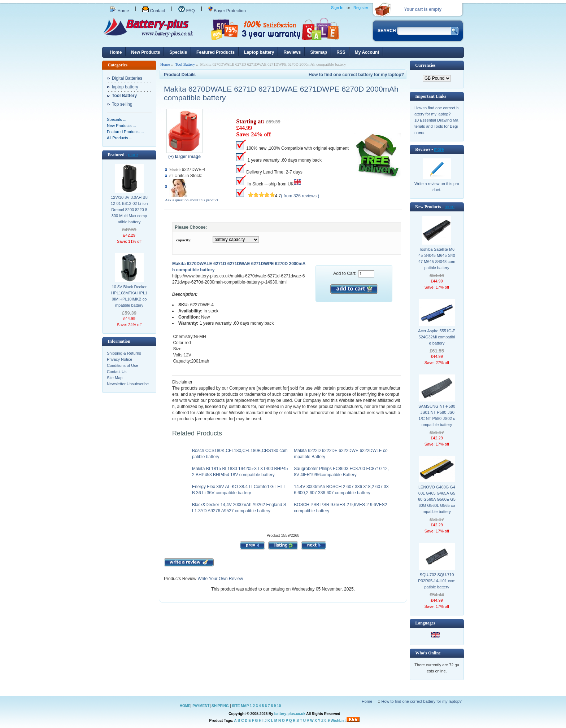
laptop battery (125, 87)
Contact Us (117, 372)
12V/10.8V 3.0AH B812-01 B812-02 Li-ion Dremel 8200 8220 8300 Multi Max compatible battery (129, 210)
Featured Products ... (125, 132)
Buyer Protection (227, 11)
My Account (367, 52)
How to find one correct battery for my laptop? (356, 75)
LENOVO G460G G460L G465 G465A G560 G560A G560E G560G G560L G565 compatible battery (437, 499)
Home (119, 11)
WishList (338, 721)
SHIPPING (220, 706)
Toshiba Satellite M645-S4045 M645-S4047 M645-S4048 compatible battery (437, 258)
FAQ (186, 11)
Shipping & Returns (124, 353)
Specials (178, 52)
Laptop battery (259, 52)
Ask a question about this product (192, 200)
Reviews (292, 52)
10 (279, 706)
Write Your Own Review (220, 579)
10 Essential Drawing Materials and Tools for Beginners (436, 126)
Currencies (425, 65)
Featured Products (215, 52)
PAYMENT (201, 706)
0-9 (327, 721)
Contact (154, 11)
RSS (341, 52)
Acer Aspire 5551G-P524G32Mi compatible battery (437, 337)
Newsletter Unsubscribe (128, 384)
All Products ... (120, 138)
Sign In (337, 8)
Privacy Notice (119, 359)
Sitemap (319, 52)
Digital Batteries (127, 78)
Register (361, 8)
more (133, 155)
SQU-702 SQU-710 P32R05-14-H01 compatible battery (437, 581)
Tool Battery (185, 64)
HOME (185, 706)
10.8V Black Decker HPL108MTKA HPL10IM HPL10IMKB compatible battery (129, 296)
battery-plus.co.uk (290, 714)
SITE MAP (240, 706)
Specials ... (117, 119)
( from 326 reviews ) (300, 196)
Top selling (122, 104)
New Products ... (121, 126)
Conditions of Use (123, 365)
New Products (145, 52)
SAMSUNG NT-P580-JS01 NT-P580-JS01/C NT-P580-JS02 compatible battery (437, 415)
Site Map (115, 378)
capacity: (184, 240)
